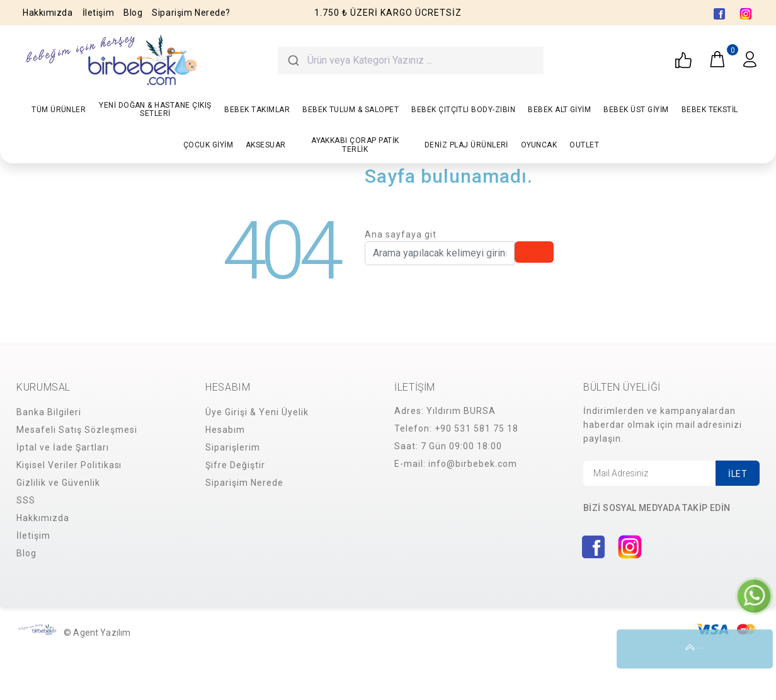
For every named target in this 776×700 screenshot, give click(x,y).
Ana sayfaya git (401, 234)
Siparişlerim (233, 447)
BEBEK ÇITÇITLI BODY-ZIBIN (463, 110)
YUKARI (753, 649)
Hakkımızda (48, 13)
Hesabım (225, 430)
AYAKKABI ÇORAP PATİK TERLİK (355, 145)
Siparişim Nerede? (191, 13)
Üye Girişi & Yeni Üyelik (257, 412)
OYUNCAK (539, 145)
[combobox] (411, 60)
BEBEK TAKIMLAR (257, 110)
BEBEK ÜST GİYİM (636, 110)
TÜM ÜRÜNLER (59, 110)
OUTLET (584, 145)
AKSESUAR (266, 145)
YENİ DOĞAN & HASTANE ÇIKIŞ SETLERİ (155, 109)
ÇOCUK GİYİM (208, 145)
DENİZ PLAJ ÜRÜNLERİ (466, 145)
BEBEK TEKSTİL (710, 110)
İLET (738, 474)
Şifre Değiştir (235, 465)
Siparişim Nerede (244, 483)
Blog (133, 13)
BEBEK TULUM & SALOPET (351, 110)
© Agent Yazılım (97, 633)
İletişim (98, 13)
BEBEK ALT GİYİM (559, 110)
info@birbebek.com (473, 464)
